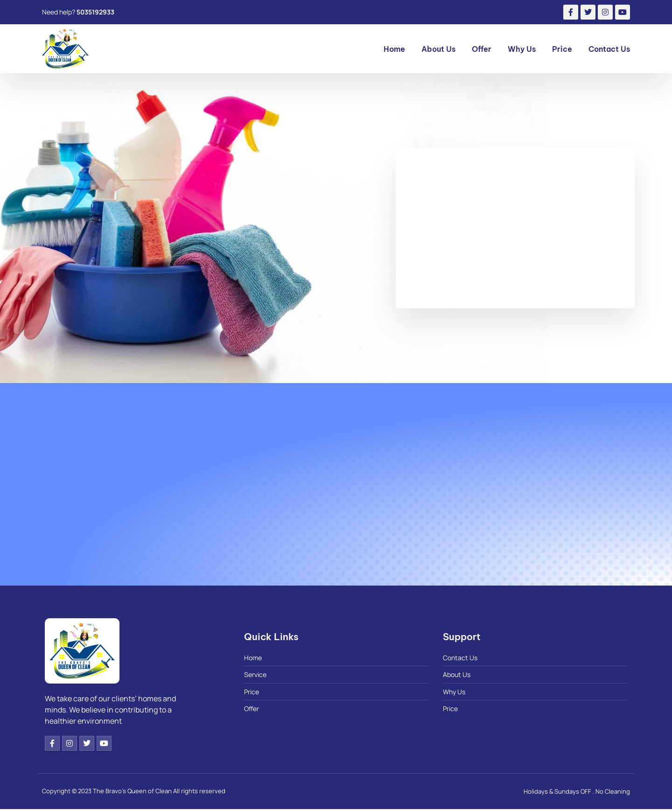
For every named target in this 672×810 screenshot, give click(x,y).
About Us (438, 49)
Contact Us (609, 49)
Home (394, 49)
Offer (482, 49)
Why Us (522, 49)
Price (562, 49)
